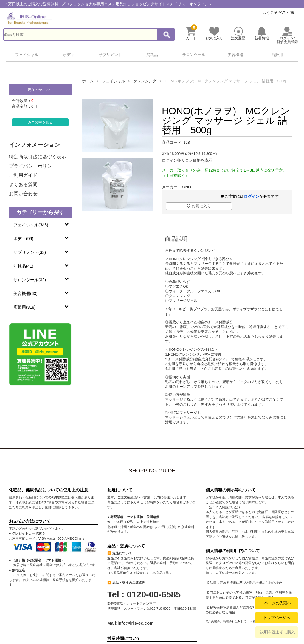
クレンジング (145, 81)
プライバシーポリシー (33, 166)
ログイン (252, 196)
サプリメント (110, 55)
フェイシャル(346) (31, 225)
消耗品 (152, 55)
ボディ (69, 55)
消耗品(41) (23, 266)
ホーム (88, 81)
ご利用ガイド (23, 175)
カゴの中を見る (40, 122)
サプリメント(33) (30, 252)
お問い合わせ (23, 194)
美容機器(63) (25, 294)
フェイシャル (27, 55)
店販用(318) (25, 307)
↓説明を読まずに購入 (277, 632)
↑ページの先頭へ (277, 603)
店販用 (277, 55)
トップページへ (277, 618)
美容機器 (235, 55)
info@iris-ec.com (135, 623)
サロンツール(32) (30, 280)
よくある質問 (23, 184)
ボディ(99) (23, 239)
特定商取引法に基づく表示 (38, 157)
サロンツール (194, 55)
